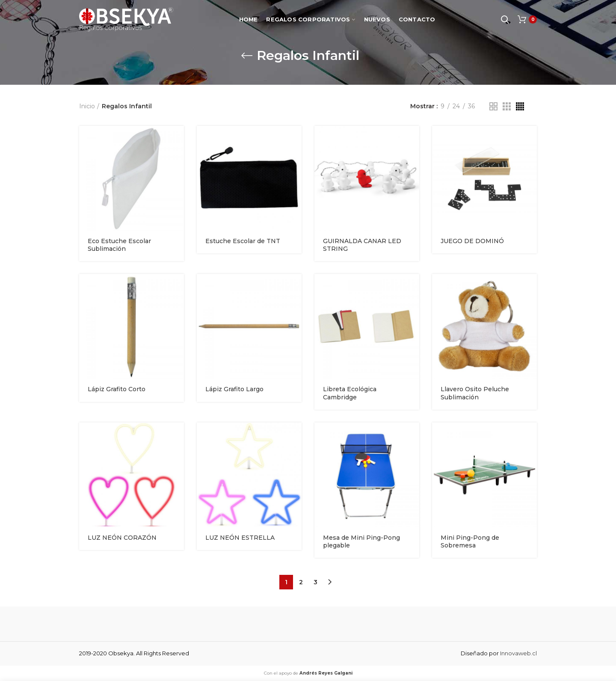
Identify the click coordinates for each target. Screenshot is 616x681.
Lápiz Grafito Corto (117, 389)
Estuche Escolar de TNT (243, 241)
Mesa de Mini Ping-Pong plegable (361, 541)
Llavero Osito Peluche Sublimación (475, 393)
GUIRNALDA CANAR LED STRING (362, 245)
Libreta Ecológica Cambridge (350, 393)
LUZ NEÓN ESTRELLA (240, 538)
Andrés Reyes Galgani (326, 673)
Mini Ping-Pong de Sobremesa (470, 541)
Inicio (87, 106)
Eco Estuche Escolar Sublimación (119, 245)
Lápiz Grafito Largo (234, 389)
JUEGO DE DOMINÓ (472, 241)
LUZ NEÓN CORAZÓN (122, 538)
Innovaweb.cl (518, 653)
